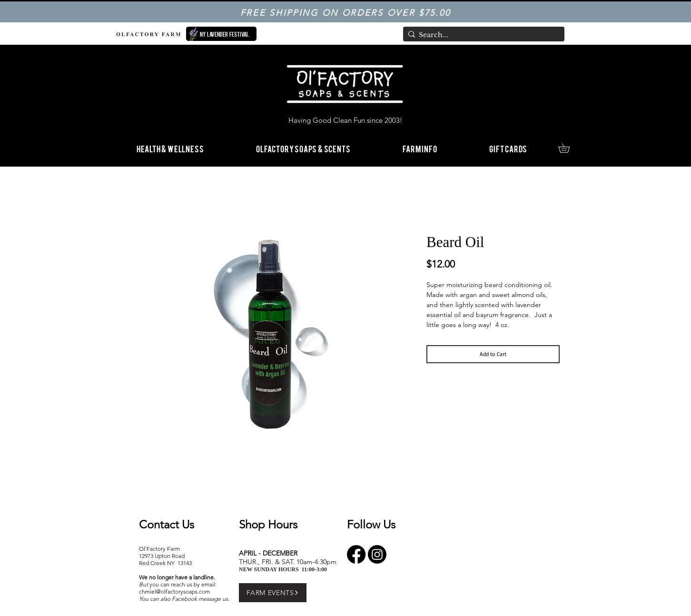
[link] (568, 148)
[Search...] (482, 35)
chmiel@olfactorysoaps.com (174, 591)
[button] (420, 148)
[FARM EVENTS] (273, 593)
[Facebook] (356, 554)
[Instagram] (377, 554)
